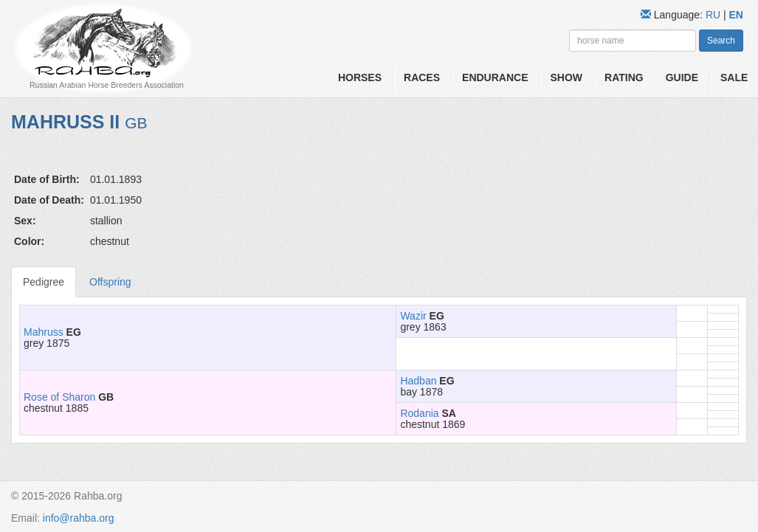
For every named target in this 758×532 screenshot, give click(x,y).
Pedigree (44, 282)
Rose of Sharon (59, 397)
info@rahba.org (79, 518)
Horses (360, 77)
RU (714, 15)
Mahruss (44, 332)
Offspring (110, 282)
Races (422, 77)
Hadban (418, 381)
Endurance (495, 77)
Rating (624, 77)
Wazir (413, 316)
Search (721, 41)
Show (567, 77)
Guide (682, 77)
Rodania (419, 413)
